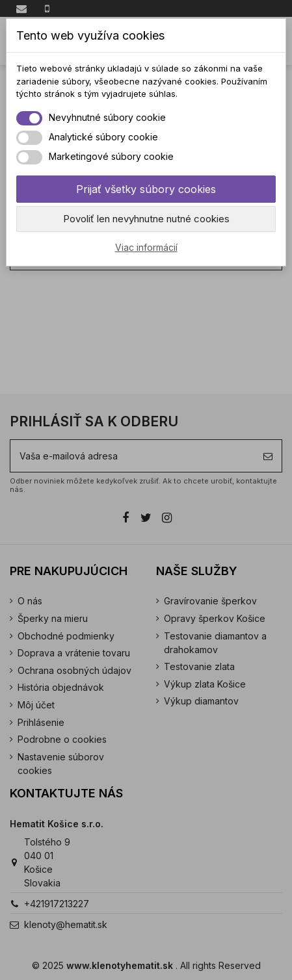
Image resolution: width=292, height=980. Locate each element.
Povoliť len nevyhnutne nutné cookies (146, 219)
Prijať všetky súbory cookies (146, 189)
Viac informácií (146, 247)
